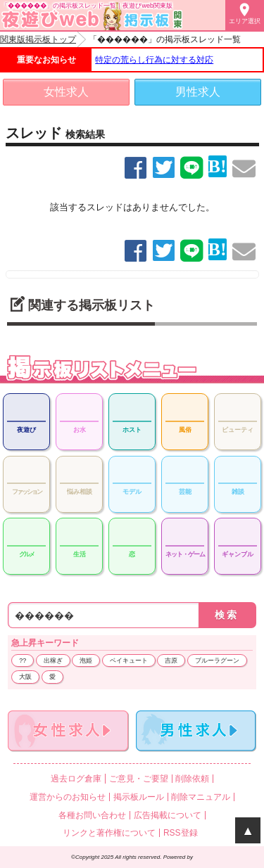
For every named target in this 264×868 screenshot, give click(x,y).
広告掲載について (168, 815)
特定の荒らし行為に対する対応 (154, 60)
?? (23, 660)
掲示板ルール (139, 797)
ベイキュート (129, 660)
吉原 (171, 660)
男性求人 (198, 92)
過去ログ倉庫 (76, 779)
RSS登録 (181, 833)
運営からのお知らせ (68, 797)
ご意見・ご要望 (139, 779)
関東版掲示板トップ (38, 39)
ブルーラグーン (217, 660)
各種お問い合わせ (92, 815)
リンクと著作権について (109, 833)
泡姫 (86, 660)
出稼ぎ (53, 660)
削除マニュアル (201, 797)
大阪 (25, 677)
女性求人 (66, 92)
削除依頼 (192, 779)
